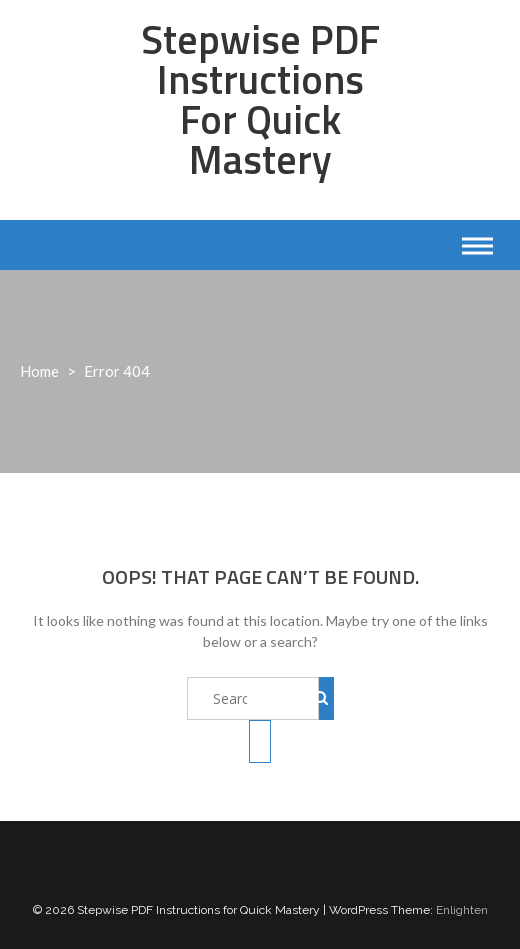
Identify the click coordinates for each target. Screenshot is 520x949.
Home (39, 371)
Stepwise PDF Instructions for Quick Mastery (260, 99)
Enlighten (462, 910)
